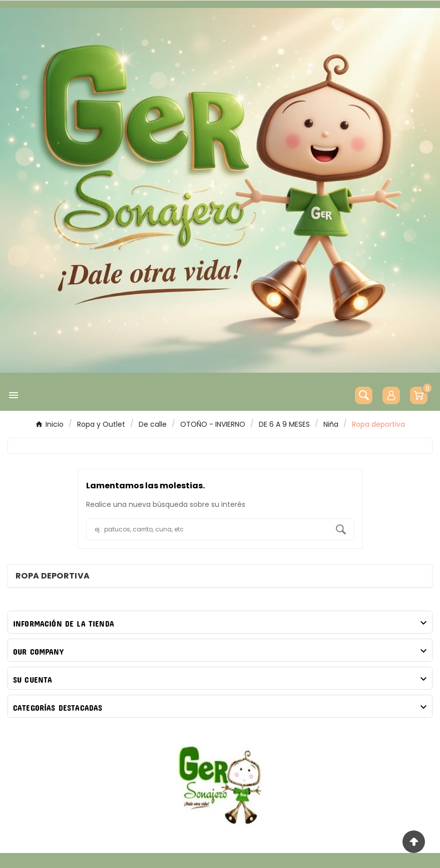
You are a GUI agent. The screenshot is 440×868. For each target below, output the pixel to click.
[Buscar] (207, 529)
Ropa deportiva (53, 576)
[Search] (341, 529)
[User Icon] (391, 395)
